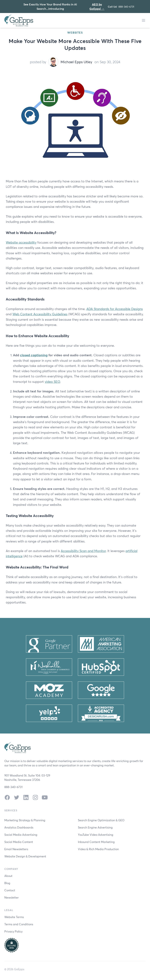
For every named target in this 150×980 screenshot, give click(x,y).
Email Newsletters (16, 849)
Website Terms (14, 917)
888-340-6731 (126, 7)
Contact (10, 890)
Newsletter (12, 897)
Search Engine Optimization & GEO (101, 820)
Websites (75, 32)
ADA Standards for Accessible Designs (115, 309)
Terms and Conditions (19, 924)
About (8, 876)
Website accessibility (21, 242)
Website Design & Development (25, 856)
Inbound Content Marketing (96, 842)
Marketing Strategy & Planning (25, 820)
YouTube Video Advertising (96, 835)
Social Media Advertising (21, 835)
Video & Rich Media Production (98, 849)
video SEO (52, 382)
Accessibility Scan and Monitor (83, 551)
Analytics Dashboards (19, 827)
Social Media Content (19, 842)
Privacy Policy (13, 931)
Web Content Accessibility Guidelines (40, 314)
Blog (7, 883)
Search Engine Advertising (95, 827)
